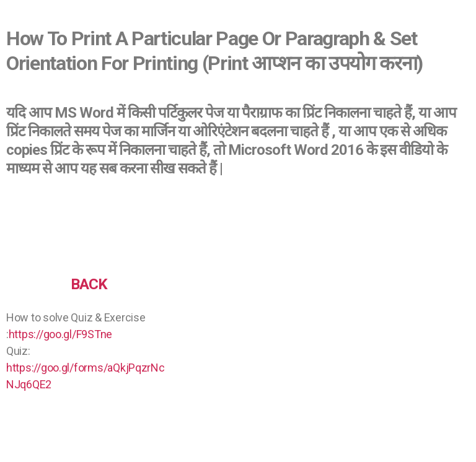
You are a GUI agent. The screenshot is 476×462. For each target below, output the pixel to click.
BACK (89, 284)
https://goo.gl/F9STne (60, 334)
